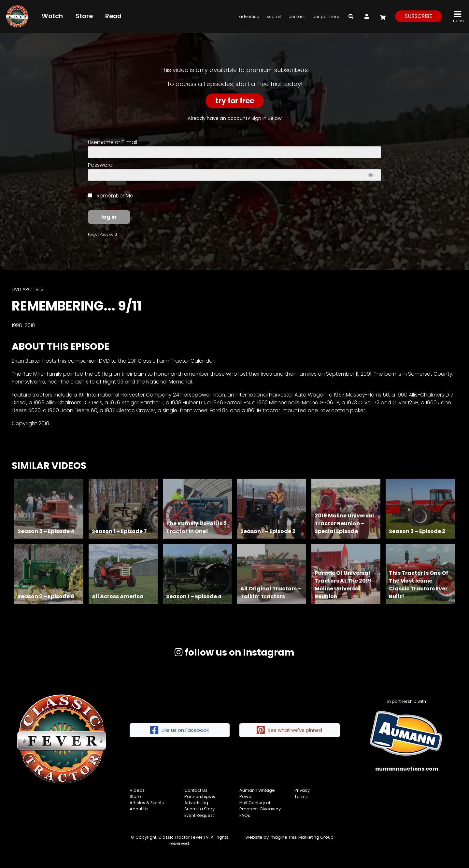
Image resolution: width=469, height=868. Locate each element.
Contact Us (196, 790)
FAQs (245, 815)
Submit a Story (199, 809)
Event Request (199, 815)
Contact (297, 16)
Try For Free (235, 101)
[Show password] (370, 175)
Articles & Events (147, 803)
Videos (137, 790)
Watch (52, 16)
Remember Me (111, 196)
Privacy (302, 790)
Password (100, 165)
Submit (274, 16)
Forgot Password (102, 234)
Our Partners (326, 16)
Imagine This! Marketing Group (302, 837)
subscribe (419, 16)
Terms (301, 796)
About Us (139, 809)
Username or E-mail (113, 142)
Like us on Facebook (179, 730)
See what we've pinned (289, 730)
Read (113, 16)
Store (84, 16)
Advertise (249, 16)
